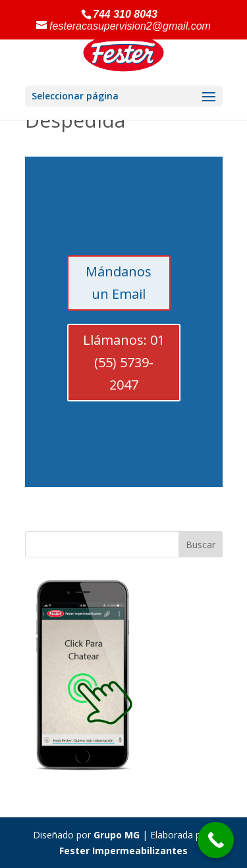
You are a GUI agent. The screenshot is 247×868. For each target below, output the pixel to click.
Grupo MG (117, 835)
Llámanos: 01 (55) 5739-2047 (124, 362)
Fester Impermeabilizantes (123, 851)
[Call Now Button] (216, 840)
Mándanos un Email (119, 283)
